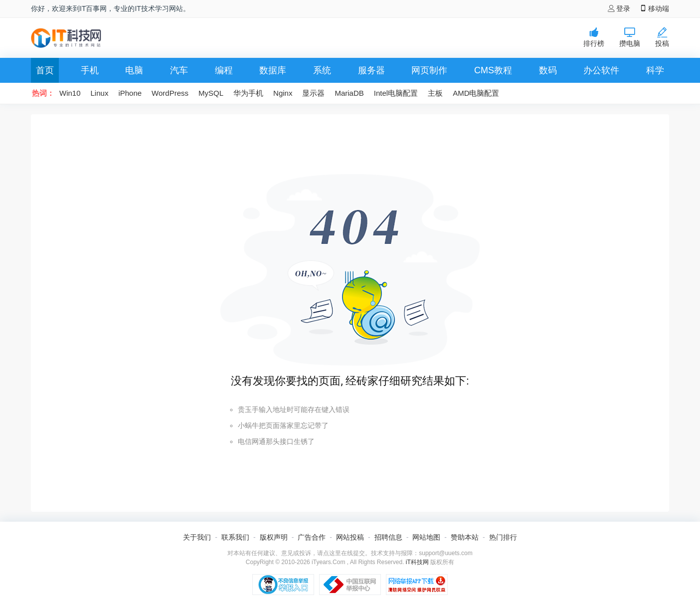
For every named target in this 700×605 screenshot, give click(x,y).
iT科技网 (417, 562)
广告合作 (312, 537)
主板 (435, 93)
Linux (100, 93)
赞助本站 (465, 537)
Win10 (70, 93)
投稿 (662, 37)
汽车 (179, 70)
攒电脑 (630, 37)
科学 (655, 70)
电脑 (134, 70)
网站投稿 (350, 537)
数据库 (273, 70)
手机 (90, 70)
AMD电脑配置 (476, 93)
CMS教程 (493, 70)
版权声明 (274, 537)
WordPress (170, 93)
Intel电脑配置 (396, 93)
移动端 (654, 8)
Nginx (283, 93)
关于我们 (197, 537)
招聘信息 (388, 537)
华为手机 (248, 93)
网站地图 (426, 537)
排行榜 (594, 37)
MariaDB (349, 93)
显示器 (313, 93)
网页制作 (429, 70)
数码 (548, 70)
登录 (619, 8)
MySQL (211, 93)
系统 (322, 70)
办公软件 (601, 70)
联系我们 (235, 537)
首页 (45, 70)
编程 (224, 70)
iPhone (130, 93)
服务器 (371, 70)
